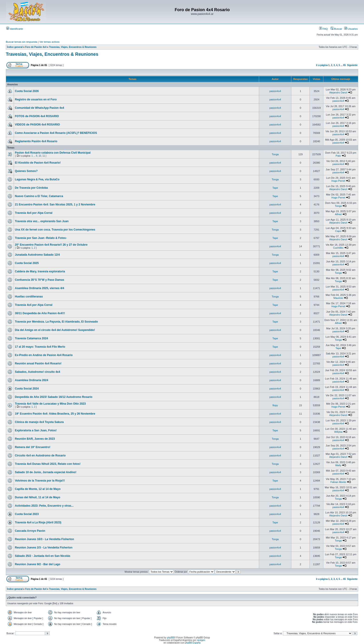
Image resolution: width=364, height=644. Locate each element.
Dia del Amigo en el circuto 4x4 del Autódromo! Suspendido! (55, 330)
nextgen (201, 640)
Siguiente (352, 65)
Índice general (15, 47)
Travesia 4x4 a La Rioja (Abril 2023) (38, 522)
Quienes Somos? (26, 171)
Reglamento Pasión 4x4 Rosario (36, 141)
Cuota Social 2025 (27, 263)
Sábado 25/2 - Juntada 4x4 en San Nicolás (43, 556)
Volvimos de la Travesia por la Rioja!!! (40, 481)
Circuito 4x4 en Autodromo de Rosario (40, 456)
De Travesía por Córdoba (31, 188)
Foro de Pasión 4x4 (36, 47)
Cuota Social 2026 (27, 91)
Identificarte (15, 29)
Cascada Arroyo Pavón (30, 531)
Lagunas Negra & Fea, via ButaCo (37, 179)
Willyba (338, 432)
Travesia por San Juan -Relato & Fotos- (41, 238)
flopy (275, 405)
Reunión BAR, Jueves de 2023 (35, 439)
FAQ (323, 29)
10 (40, 156)
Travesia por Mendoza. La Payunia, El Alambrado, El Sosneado (56, 322)
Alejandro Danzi (338, 92)
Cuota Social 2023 (27, 514)
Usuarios (351, 29)
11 (44, 156)
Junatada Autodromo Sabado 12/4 (37, 255)
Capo (338, 231)
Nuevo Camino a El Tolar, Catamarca (39, 196)
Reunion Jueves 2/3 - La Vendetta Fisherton (44, 548)
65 (344, 65)
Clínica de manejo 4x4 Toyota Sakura (39, 422)
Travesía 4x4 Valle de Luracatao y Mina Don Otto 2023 (50, 404)
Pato (338, 156)
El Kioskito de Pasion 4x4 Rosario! (38, 163)
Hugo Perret (338, 181)
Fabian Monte (338, 482)
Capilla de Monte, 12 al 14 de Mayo (38, 489)
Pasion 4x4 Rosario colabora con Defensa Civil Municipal (53, 153)
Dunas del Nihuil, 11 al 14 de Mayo (37, 497)
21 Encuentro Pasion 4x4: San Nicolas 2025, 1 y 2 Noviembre (55, 205)
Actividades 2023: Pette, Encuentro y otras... (44, 506)
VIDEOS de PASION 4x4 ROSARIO (37, 125)
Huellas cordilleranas (29, 297)
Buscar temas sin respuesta (22, 42)
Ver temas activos (50, 42)
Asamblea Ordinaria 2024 (31, 380)
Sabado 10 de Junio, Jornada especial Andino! (46, 472)
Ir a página (322, 65)
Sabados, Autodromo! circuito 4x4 (37, 372)
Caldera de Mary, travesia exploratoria (40, 271)
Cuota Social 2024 (27, 389)
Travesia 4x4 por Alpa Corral (34, 213)
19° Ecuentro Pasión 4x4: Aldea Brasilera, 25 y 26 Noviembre (55, 414)
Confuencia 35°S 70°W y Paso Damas (39, 280)
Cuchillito (338, 248)
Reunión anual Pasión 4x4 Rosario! (38, 363)
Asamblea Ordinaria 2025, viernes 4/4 (39, 288)
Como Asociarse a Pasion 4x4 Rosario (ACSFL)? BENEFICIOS (56, 133)
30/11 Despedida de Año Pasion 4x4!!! (40, 313)
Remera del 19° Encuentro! (33, 447)
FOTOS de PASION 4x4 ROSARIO (37, 116)
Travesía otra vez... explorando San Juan (42, 221)
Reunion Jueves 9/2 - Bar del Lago (37, 564)
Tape (275, 188)
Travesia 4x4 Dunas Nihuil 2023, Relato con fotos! (48, 464)
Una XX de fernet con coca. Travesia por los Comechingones (55, 230)
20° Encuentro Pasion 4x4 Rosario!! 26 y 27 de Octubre (51, 245)
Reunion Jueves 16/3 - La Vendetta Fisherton (44, 539)
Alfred (338, 214)
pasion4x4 (275, 91)
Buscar (336, 29)
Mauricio (338, 298)
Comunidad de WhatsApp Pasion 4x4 (39, 108)
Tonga (275, 154)
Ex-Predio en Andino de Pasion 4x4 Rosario (44, 355)
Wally (338, 465)
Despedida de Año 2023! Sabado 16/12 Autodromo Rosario (54, 397)
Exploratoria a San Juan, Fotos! (36, 430)
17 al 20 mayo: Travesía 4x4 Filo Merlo (40, 347)
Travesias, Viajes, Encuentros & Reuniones (73, 47)
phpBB (170, 638)
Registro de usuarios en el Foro (36, 99)
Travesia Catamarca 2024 (31, 338)
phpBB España (193, 643)
